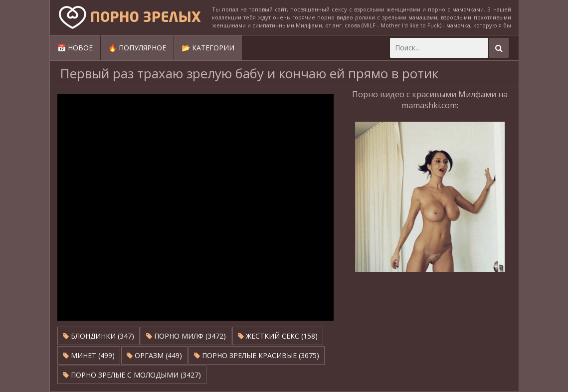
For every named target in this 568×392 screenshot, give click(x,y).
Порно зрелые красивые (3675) (257, 355)
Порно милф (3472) (186, 336)
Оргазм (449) (154, 355)
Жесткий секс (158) (278, 336)
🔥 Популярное (137, 48)
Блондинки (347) (98, 336)
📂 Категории (208, 48)
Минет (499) (89, 355)
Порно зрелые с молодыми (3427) (132, 375)
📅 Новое (75, 48)
